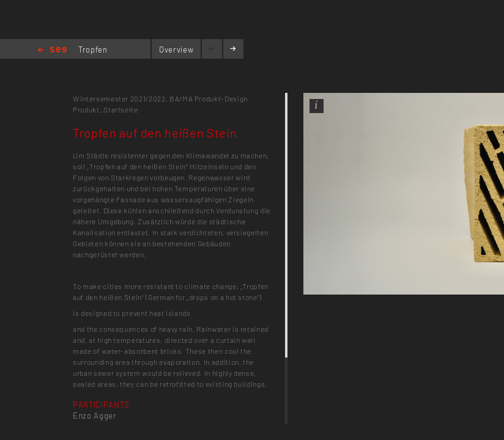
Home (52, 50)
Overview (176, 50)
